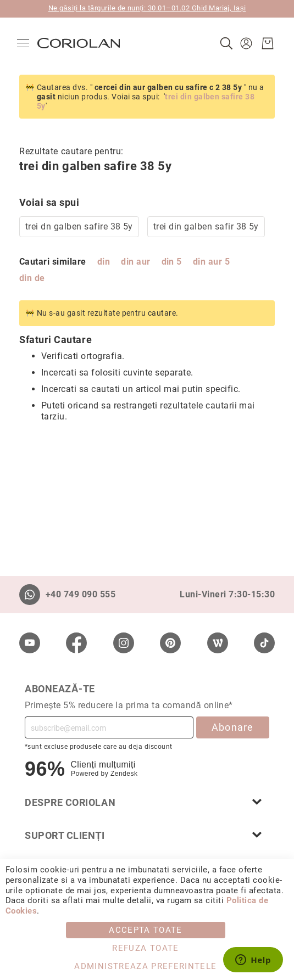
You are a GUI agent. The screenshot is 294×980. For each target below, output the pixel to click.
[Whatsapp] (30, 595)
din (104, 262)
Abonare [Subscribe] (233, 727)
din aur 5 (211, 262)
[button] (245, 43)
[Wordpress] (218, 643)
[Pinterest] (170, 643)
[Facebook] (76, 643)
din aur (135, 262)
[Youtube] (30, 643)
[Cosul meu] (265, 43)
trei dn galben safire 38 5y (79, 226)
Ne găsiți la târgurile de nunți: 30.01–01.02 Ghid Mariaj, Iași (147, 8)
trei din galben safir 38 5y (206, 226)
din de (32, 278)
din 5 (172, 262)
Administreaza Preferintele (145, 966)
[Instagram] (124, 643)
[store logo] (81, 43)
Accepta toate (146, 930)
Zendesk (124, 774)
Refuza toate (145, 948)
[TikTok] (264, 643)
